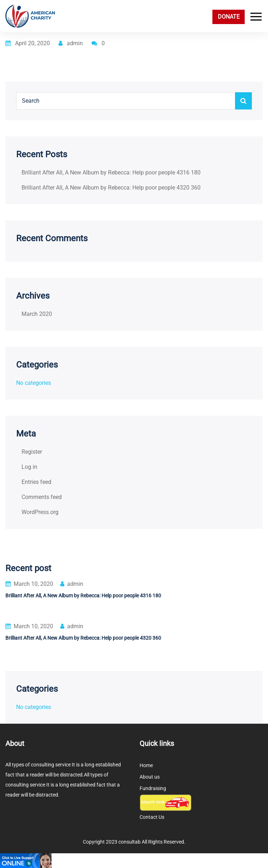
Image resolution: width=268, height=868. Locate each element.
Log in (29, 467)
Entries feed (36, 482)
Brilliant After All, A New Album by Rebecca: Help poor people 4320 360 (111, 188)
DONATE (229, 17)
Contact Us (152, 817)
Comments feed (42, 497)
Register (32, 452)
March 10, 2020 (29, 584)
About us (150, 777)
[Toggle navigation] (254, 17)
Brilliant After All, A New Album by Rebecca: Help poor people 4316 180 (111, 172)
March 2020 (37, 314)
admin (71, 43)
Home (146, 765)
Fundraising (153, 788)
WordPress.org (40, 512)
